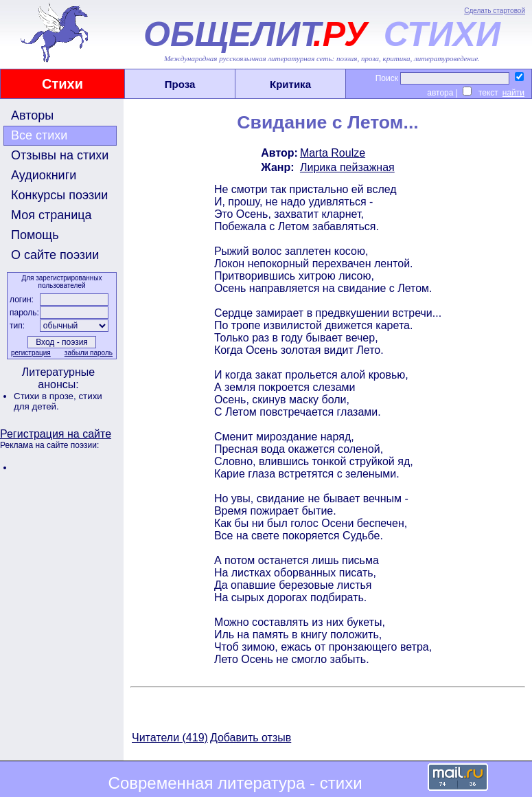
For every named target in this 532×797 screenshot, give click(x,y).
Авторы (32, 115)
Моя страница (51, 215)
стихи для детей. (58, 401)
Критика (290, 84)
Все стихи (39, 135)
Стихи (62, 84)
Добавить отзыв (251, 738)
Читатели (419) (170, 738)
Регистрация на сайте (56, 434)
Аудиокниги (44, 175)
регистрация (31, 353)
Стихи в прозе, (46, 396)
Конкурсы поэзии (59, 195)
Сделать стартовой (495, 11)
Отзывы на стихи (60, 155)
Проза (180, 84)
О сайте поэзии (55, 255)
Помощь (35, 235)
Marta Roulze (333, 153)
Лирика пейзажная (347, 167)
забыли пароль (89, 353)
